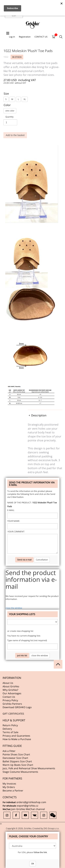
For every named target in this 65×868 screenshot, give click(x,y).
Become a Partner (13, 791)
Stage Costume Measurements (20, 772)
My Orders (9, 787)
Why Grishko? (10, 690)
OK (33, 864)
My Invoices (9, 784)
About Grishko (11, 686)
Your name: (14, 521)
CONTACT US (41, 37)
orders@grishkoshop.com (31, 802)
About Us (8, 683)
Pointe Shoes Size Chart (16, 754)
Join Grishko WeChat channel (28, 809)
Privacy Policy (10, 700)
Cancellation (42, 560)
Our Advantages (12, 693)
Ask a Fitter (9, 751)
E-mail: (11, 510)
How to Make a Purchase (17, 739)
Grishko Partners (12, 704)
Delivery (7, 729)
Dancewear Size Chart (15, 758)
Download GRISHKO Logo (17, 707)
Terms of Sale (10, 732)
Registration (25, 37)
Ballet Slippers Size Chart (17, 761)
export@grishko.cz (28, 806)
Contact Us (9, 697)
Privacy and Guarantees (16, 736)
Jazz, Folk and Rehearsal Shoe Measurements (29, 768)
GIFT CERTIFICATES (13, 714)
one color (10, 111)
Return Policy (10, 725)
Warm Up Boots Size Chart (18, 765)
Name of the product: (19, 503)
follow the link (40, 852)
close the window (14, 608)
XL (25, 99)
